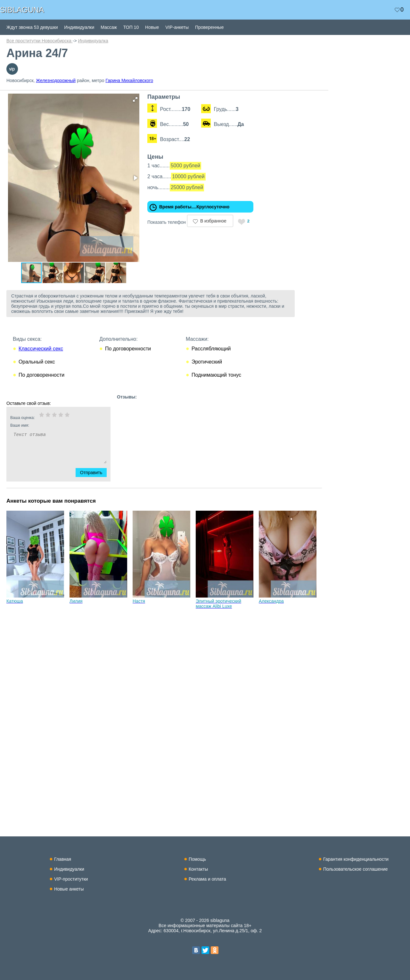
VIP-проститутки (71, 879)
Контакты (198, 869)
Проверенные (209, 27)
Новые (152, 27)
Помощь (197, 859)
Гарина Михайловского (129, 80)
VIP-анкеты (177, 27)
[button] (135, 99)
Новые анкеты (69, 889)
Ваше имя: (50, 425)
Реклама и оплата (207, 879)
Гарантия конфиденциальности (356, 859)
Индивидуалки (79, 27)
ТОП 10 (131, 27)
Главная (63, 859)
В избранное (213, 221)
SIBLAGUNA (22, 10)
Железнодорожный (56, 80)
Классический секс (41, 349)
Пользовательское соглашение (356, 869)
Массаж (109, 27)
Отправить (95, 473)
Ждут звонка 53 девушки (32, 27)
